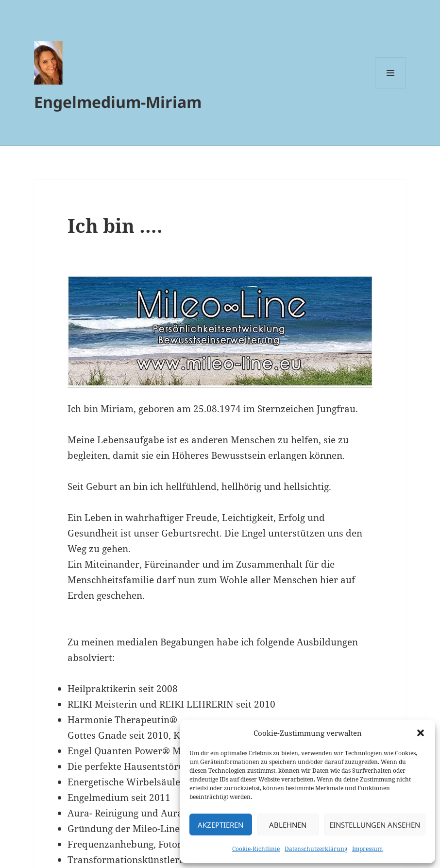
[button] (421, 733)
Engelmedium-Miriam (118, 102)
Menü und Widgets (391, 88)
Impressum (367, 849)
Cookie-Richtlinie (256, 849)
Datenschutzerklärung (316, 849)
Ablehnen (288, 825)
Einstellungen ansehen (375, 825)
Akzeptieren (220, 825)
